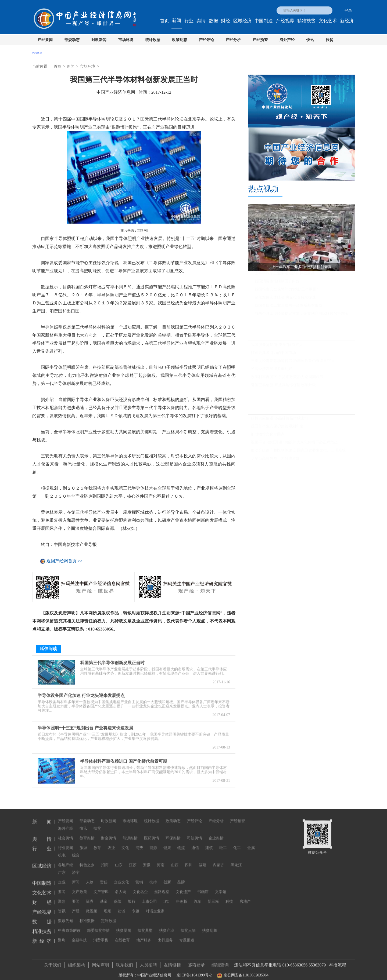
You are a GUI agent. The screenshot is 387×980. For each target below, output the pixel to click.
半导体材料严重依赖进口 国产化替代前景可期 (124, 759)
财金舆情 (109, 833)
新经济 (347, 21)
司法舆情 (195, 833)
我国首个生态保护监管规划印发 (277, 429)
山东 (119, 860)
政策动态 (180, 40)
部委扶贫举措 (98, 925)
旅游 (83, 843)
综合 (76, 850)
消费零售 (101, 935)
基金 (104, 896)
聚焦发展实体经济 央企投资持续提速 (285, 300)
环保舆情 (173, 833)
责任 (104, 877)
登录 (348, 11)
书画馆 (203, 887)
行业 (189, 21)
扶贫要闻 (124, 925)
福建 (203, 860)
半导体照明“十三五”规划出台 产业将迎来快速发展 (85, 725)
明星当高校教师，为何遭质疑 (275, 461)
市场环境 (126, 40)
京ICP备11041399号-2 (194, 973)
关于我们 (53, 962)
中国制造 (264, 21)
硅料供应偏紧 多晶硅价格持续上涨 (279, 420)
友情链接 (172, 962)
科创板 (182, 896)
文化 (125, 843)
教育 (97, 843)
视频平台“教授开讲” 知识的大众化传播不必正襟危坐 (294, 445)
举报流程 (338, 962)
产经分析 (233, 40)
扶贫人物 (188, 925)
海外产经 (287, 40)
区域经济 (242, 21)
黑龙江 (236, 860)
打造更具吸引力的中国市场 (273, 355)
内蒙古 (218, 860)
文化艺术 (328, 21)
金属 (251, 843)
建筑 (209, 843)
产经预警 (260, 40)
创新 (167, 877)
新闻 (177, 21)
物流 (181, 843)
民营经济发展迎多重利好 (271, 371)
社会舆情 (66, 833)
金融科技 (79, 935)
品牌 (181, 877)
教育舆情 (87, 833)
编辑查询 (220, 962)
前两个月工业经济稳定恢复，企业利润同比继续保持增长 (302, 316)
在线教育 (122, 935)
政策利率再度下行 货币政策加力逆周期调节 (287, 379)
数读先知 (66, 916)
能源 (153, 843)
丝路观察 (162, 887)
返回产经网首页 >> (64, 561)
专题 (135, 906)
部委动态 (72, 40)
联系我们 (124, 962)
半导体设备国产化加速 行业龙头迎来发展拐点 (81, 693)
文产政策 (80, 887)
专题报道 (187, 935)
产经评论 (206, 40)
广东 (62, 867)
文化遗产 (183, 887)
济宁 (76, 867)
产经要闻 (45, 40)
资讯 (62, 906)
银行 (132, 896)
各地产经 (66, 860)
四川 (189, 860)
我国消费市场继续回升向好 (277, 284)
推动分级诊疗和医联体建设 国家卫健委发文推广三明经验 (298, 453)
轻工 (223, 843)
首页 (164, 21)
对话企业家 (155, 906)
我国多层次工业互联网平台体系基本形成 (288, 308)
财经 (225, 21)
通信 (195, 843)
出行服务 (165, 935)
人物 (90, 877)
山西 (175, 860)
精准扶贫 (306, 21)
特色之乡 (87, 860)
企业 (62, 877)
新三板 (213, 896)
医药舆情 (152, 833)
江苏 (133, 860)
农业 (111, 843)
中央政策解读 (69, 925)
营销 (139, 877)
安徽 (147, 860)
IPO (166, 896)
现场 (107, 906)
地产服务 (144, 935)
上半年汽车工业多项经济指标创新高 (285, 276)
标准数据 (87, 916)
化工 (237, 843)
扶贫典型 (145, 925)
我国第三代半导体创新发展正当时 (112, 660)
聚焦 (62, 896)
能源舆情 (130, 833)
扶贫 (329, 40)
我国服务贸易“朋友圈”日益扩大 (277, 347)
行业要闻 (66, 843)
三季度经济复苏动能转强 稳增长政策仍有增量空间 (293, 363)
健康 (167, 843)
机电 (62, 850)
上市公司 (149, 896)
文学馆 (221, 887)
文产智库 (101, 887)
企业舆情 (216, 833)
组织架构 (77, 962)
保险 (118, 896)
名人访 (121, 887)
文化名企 (140, 887)
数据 (213, 21)
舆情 (201, 21)
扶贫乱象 (210, 925)
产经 (76, 906)
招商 (105, 860)
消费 (139, 843)
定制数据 (109, 916)
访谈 (121, 906)
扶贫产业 (167, 925)
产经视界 (285, 21)
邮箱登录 (196, 962)
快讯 (310, 40)
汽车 (198, 896)
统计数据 (153, 40)
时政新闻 (99, 40)
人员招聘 (148, 962)
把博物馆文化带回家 (268, 437)
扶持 (153, 877)
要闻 (62, 887)
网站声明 (101, 962)
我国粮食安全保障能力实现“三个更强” (286, 292)
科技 (229, 896)
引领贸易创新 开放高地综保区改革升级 (283, 387)
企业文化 (121, 877)
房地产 (245, 896)
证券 (90, 896)
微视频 (92, 906)
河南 (161, 860)
